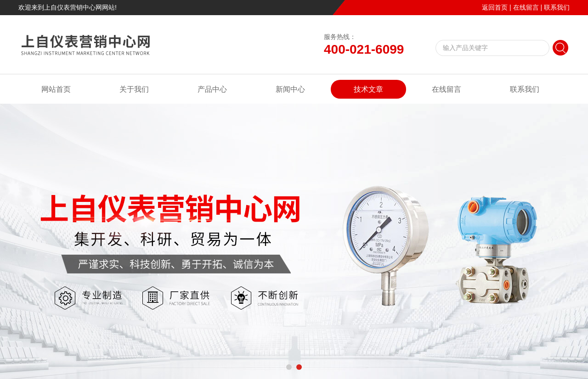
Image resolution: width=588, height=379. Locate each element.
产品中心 (212, 89)
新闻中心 (290, 89)
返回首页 (495, 7)
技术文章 (368, 89)
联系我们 (557, 7)
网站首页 (56, 89)
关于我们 (134, 89)
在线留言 (526, 7)
